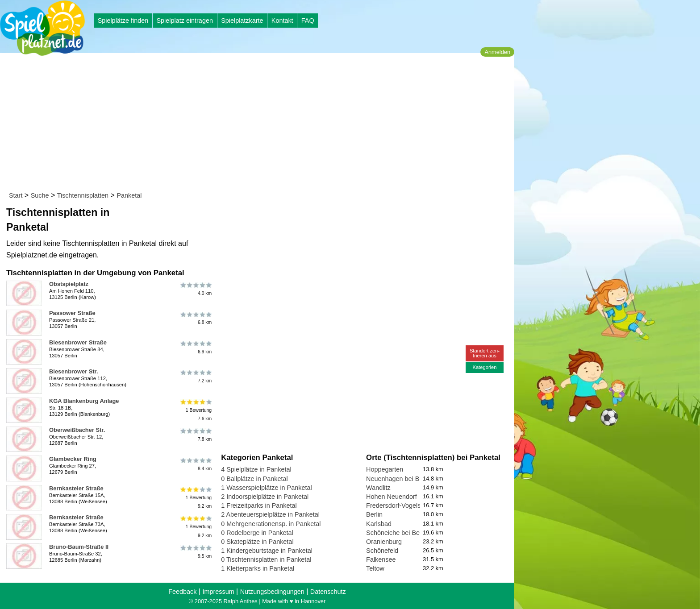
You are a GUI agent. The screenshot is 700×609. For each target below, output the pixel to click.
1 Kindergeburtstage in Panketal (267, 551)
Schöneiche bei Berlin (397, 533)
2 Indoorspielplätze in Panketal (265, 497)
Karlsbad (379, 524)
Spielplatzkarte (242, 21)
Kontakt (282, 21)
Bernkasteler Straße (76, 488)
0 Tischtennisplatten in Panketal (266, 559)
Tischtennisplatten (83, 195)
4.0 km (195, 289)
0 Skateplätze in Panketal (257, 542)
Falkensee (381, 559)
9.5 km (195, 552)
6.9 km (195, 348)
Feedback (182, 592)
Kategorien (484, 367)
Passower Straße (72, 313)
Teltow (375, 568)
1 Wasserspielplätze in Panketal (266, 488)
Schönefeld (382, 551)
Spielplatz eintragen (184, 21)
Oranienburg (384, 542)
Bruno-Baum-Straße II (79, 547)
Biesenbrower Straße (78, 342)
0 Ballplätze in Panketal (254, 479)
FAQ (308, 21)
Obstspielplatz (69, 284)
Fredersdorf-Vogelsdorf (399, 505)
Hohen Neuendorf (392, 497)
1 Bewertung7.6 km (195, 410)
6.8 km (195, 318)
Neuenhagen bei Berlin (399, 479)
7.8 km (195, 435)
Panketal (129, 195)
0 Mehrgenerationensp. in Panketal (271, 524)
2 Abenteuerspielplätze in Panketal (270, 514)
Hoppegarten (385, 469)
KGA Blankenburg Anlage (84, 401)
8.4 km (195, 464)
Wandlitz (378, 488)
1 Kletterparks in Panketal (258, 568)
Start (16, 195)
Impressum (218, 592)
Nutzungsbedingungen (272, 592)
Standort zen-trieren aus (485, 353)
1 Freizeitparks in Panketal (259, 505)
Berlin (374, 514)
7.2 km (195, 377)
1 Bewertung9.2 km (195, 498)
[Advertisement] (260, 124)
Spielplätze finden (123, 21)
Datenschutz (328, 592)
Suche (40, 195)
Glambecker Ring (73, 459)
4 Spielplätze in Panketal (256, 469)
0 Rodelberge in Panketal (257, 533)
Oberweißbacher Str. (77, 430)
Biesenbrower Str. (73, 371)
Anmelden (497, 52)
